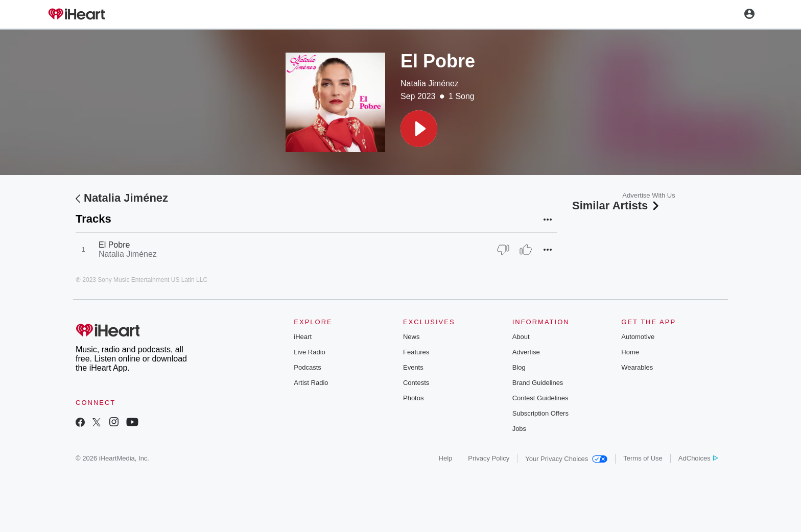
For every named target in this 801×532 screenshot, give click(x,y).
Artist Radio (311, 383)
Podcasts (307, 367)
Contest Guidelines (540, 398)
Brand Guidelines (538, 383)
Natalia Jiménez (430, 83)
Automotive (638, 337)
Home (630, 352)
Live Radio (309, 352)
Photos (413, 398)
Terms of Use (643, 458)
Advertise (526, 352)
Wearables (637, 367)
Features (416, 352)
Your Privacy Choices (566, 459)
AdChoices (698, 458)
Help (446, 458)
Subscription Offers (540, 413)
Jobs (519, 429)
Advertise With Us (649, 195)
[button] (419, 129)
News (411, 337)
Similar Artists (617, 205)
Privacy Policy (489, 458)
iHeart (303, 337)
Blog (519, 367)
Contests (416, 383)
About (521, 337)
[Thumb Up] (526, 250)
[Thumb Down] (503, 250)
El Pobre (114, 245)
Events (413, 367)
